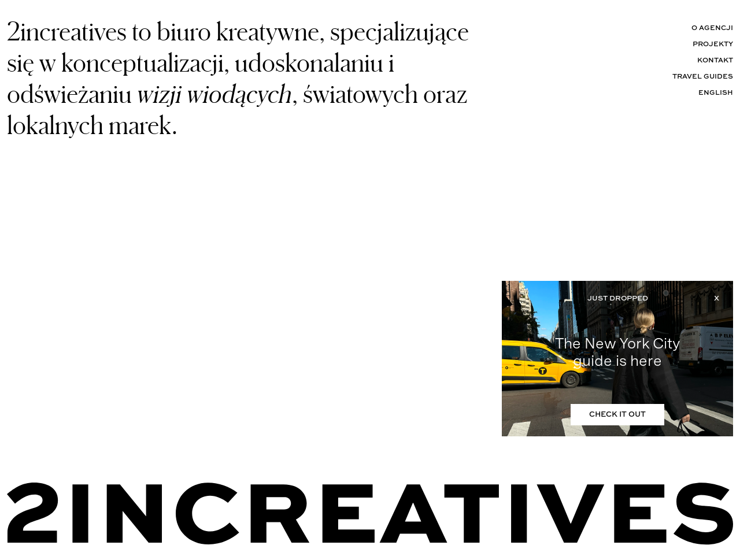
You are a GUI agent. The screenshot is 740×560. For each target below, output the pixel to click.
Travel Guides (703, 77)
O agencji (712, 28)
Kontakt (715, 61)
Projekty (713, 44)
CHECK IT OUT (617, 415)
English (716, 93)
